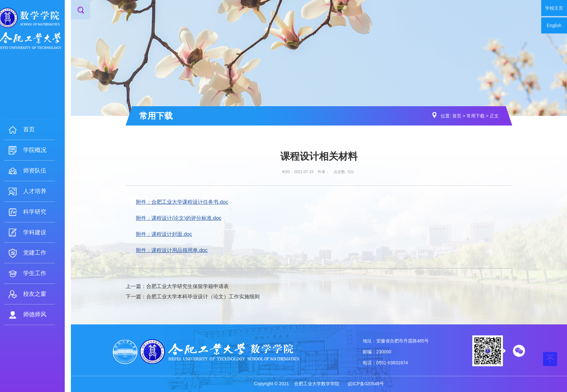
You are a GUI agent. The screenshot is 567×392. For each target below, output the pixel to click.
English (554, 25)
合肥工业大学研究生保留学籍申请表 (187, 286)
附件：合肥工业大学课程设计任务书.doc (182, 202)
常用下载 (476, 116)
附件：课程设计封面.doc (164, 234)
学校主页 (554, 8)
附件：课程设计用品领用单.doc (172, 250)
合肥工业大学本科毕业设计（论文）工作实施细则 (203, 297)
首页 (457, 116)
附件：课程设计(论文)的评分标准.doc (179, 218)
